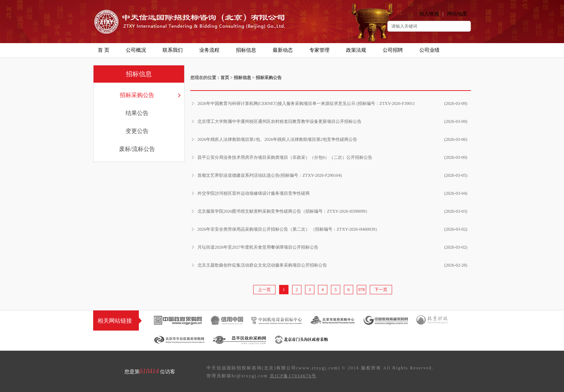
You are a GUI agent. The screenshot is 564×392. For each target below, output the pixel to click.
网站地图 (457, 14)
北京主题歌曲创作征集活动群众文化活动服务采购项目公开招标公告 (332, 265)
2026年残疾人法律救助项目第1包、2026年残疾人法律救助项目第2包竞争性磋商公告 (332, 139)
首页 (225, 78)
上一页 (264, 290)
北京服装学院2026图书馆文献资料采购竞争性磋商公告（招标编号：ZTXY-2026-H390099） (332, 211)
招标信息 (242, 78)
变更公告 (137, 131)
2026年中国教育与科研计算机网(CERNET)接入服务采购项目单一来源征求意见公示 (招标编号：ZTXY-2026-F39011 (332, 103)
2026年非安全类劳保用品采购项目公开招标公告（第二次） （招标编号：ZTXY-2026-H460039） (332, 229)
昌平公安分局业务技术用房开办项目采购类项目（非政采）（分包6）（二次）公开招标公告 (332, 157)
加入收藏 (429, 14)
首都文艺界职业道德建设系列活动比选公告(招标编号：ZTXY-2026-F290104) (332, 175)
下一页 (381, 290)
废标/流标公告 (137, 149)
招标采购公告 (137, 95)
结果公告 (137, 113)
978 (361, 290)
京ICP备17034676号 (293, 376)
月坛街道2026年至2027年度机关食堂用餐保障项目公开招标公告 (332, 247)
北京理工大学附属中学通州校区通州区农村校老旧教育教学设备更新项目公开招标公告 (332, 121)
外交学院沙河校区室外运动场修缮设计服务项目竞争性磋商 (332, 193)
